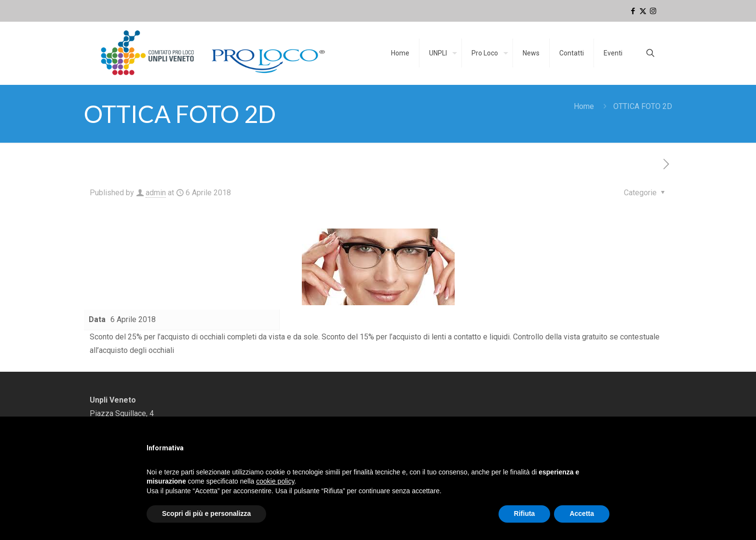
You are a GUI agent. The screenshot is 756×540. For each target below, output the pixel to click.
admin (156, 193)
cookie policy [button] (275, 481)
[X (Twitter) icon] (643, 11)
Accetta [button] (582, 513)
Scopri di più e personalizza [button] (206, 513)
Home (584, 106)
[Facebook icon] (633, 11)
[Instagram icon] (653, 11)
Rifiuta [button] (525, 513)
